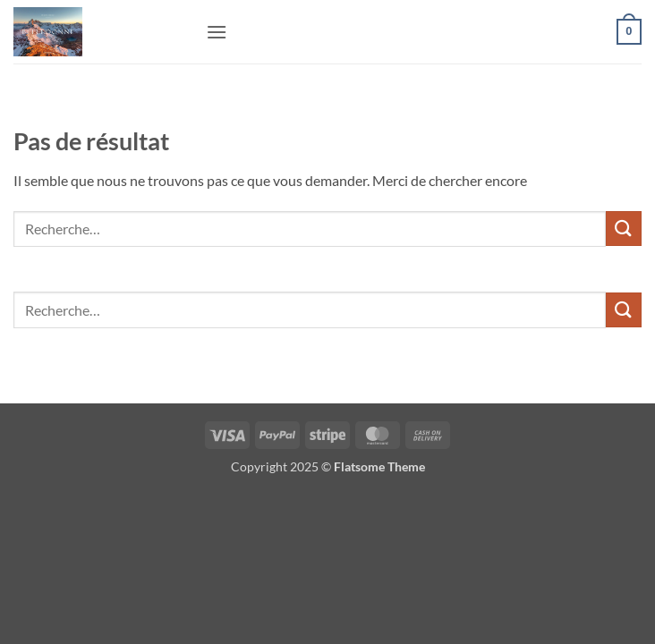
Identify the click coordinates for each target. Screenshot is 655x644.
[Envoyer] (624, 229)
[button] (217, 32)
